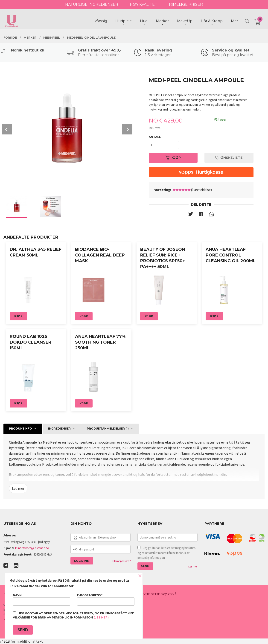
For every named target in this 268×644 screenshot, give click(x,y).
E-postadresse (106, 600)
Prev (7, 129)
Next (127, 129)
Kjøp (173, 158)
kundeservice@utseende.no (32, 548)
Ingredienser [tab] (59, 429)
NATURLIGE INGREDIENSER (92, 4)
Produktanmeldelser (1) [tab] (108, 429)
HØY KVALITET (144, 4)
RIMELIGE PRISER (186, 4)
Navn (42, 600)
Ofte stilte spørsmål (160, 594)
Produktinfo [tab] (20, 429)
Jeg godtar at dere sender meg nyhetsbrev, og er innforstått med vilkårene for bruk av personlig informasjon (167, 553)
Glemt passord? (121, 561)
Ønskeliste (229, 158)
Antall (155, 137)
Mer (234, 21)
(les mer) (101, 617)
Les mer (18, 488)
